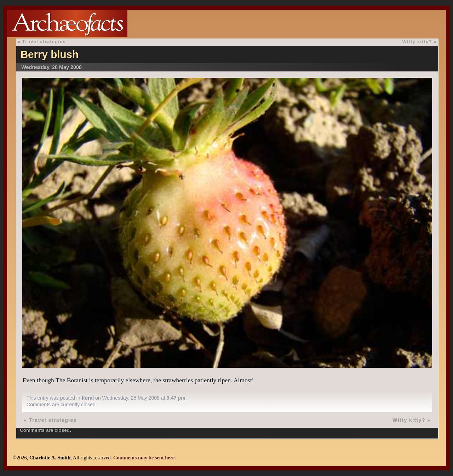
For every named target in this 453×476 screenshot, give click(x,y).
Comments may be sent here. (145, 458)
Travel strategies (44, 42)
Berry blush (50, 54)
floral (88, 398)
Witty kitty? (417, 42)
